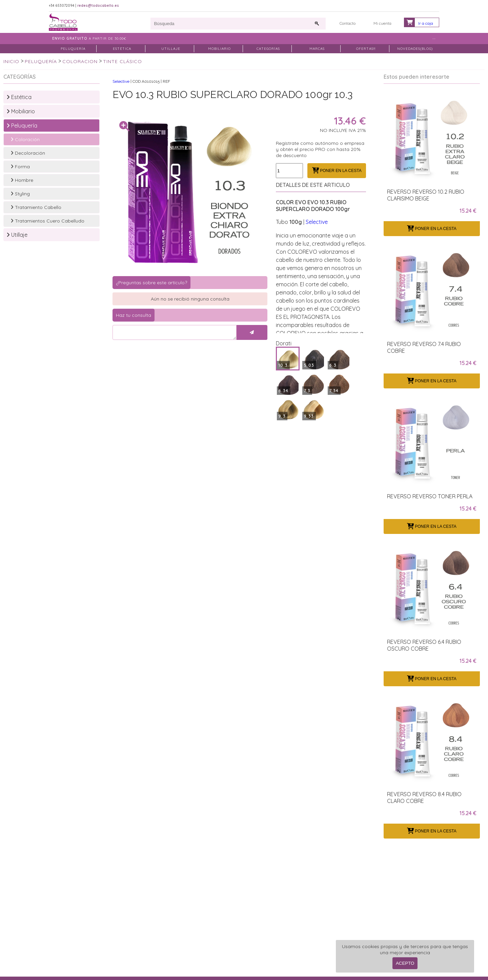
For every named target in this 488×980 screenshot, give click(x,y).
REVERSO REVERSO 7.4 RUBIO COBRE (424, 347)
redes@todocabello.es (98, 6)
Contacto (348, 23)
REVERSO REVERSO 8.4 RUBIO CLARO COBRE (424, 798)
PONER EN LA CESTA (337, 171)
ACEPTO (405, 963)
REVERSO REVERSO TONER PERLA (430, 496)
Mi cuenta (382, 23)
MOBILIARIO (219, 49)
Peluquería (22, 126)
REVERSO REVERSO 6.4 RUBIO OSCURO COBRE (424, 645)
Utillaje (17, 235)
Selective (121, 81)
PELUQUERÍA (73, 49)
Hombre (22, 180)
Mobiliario (21, 111)
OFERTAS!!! (366, 49)
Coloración (25, 139)
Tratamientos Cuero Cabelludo (47, 221)
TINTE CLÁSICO (123, 61)
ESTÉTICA (122, 49)
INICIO (11, 61)
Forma (20, 167)
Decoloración (28, 153)
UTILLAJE (171, 49)
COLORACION (80, 61)
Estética (19, 97)
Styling (20, 194)
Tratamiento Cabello (36, 207)
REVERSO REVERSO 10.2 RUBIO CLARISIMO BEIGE (426, 195)
